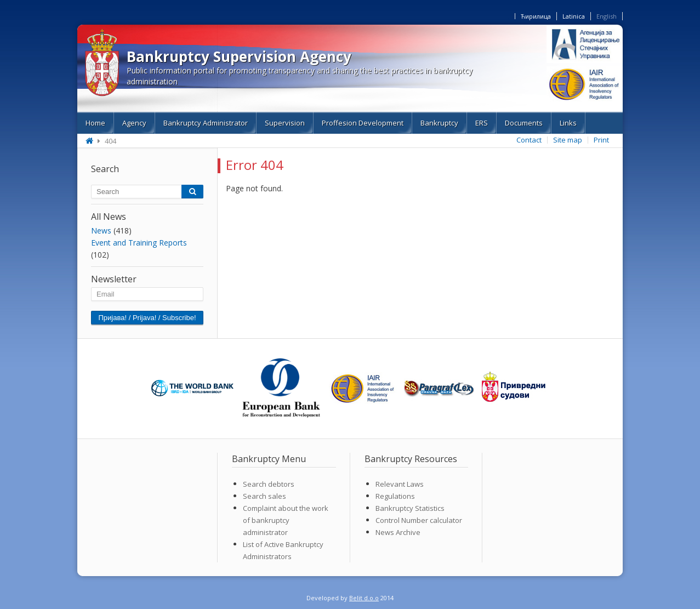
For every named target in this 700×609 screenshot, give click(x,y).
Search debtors (269, 484)
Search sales (264, 496)
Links (568, 123)
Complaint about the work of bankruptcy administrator (286, 520)
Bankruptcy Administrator (206, 123)
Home (95, 123)
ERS (482, 123)
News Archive (398, 532)
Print (601, 140)
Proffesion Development (363, 123)
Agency (134, 123)
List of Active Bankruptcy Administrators (283, 550)
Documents (524, 123)
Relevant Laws (400, 484)
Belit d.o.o (364, 598)
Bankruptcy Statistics (410, 508)
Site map (568, 140)
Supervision (285, 123)
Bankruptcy (439, 123)
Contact (529, 140)
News (101, 230)
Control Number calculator (419, 520)
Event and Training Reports (139, 243)
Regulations (395, 496)
